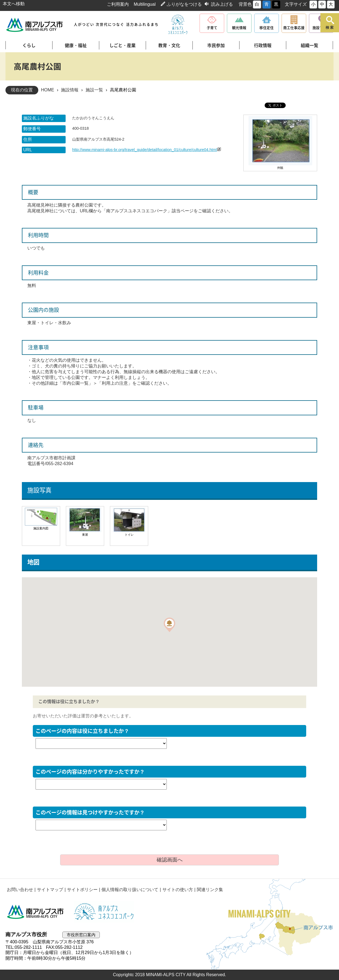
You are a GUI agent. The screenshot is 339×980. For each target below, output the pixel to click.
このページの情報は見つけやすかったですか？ (90, 812)
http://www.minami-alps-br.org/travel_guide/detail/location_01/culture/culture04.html (145, 150)
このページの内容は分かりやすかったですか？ (90, 772)
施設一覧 (94, 90)
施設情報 (70, 90)
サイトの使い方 (178, 890)
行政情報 (263, 45)
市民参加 (216, 45)
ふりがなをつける (184, 4)
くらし (29, 45)
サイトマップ (50, 890)
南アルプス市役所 (36, 912)
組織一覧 (309, 45)
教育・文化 (169, 45)
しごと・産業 (122, 45)
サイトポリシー (82, 890)
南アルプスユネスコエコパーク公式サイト (178, 25)
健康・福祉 (76, 45)
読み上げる (222, 4)
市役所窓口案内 (81, 935)
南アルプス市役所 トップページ (35, 25)
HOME (48, 90)
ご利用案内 (118, 4)
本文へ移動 (14, 4)
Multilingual (145, 4)
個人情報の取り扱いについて (130, 890)
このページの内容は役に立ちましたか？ (82, 731)
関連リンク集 (210, 890)
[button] (169, 625)
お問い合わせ (20, 890)
